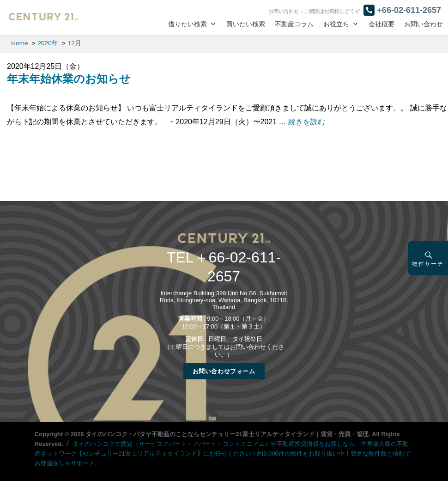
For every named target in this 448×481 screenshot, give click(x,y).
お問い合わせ (424, 24)
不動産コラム (294, 24)
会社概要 (381, 24)
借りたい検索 (188, 24)
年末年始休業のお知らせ (69, 79)
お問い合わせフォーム (224, 371)
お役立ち (336, 24)
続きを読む (307, 122)
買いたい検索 (246, 24)
